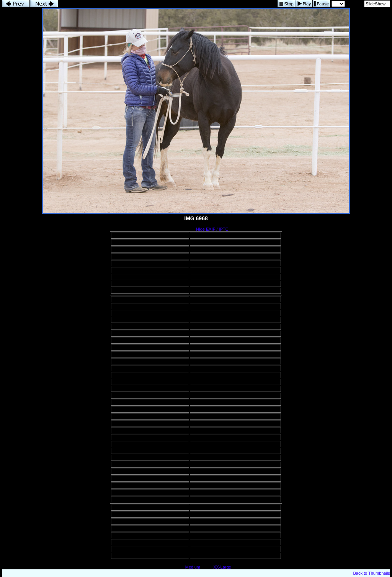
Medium (193, 567)
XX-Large (222, 567)
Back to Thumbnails (371, 573)
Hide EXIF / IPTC (212, 229)
